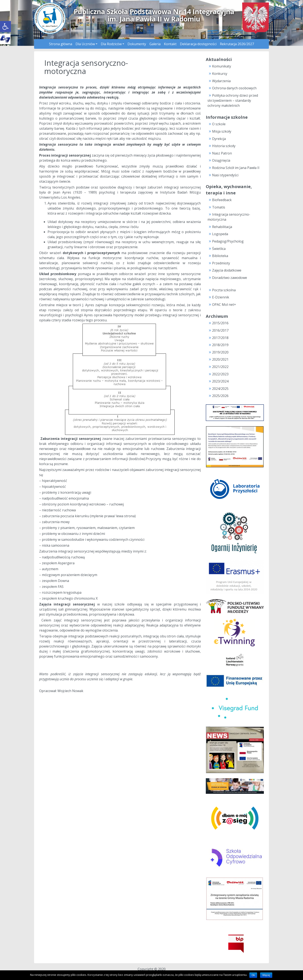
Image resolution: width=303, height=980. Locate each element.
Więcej (266, 975)
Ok (253, 975)
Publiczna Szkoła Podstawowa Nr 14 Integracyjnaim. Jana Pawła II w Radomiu (154, 15)
